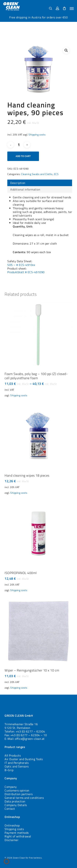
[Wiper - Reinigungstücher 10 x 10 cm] (38, 631)
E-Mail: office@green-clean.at (25, 739)
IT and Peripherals (17, 763)
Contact (10, 809)
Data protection (15, 801)
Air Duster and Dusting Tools (24, 759)
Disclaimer (12, 840)
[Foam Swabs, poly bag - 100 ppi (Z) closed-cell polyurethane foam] (38, 335)
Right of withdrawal (18, 836)
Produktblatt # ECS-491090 (26, 272)
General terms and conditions (24, 798)
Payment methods (17, 833)
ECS (56, 174)
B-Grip (9, 770)
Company (11, 787)
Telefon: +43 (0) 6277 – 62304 (25, 731)
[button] (72, 8)
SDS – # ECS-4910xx (21, 265)
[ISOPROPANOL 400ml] (38, 533)
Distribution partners (19, 794)
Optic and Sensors (17, 766)
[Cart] (64, 8)
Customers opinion (17, 790)
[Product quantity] (19, 145)
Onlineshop (12, 825)
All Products (13, 755)
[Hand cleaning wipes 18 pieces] (38, 436)
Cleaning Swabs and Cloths (37, 174)
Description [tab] (18, 183)
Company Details (16, 805)
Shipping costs (37, 135)
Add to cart (23, 156)
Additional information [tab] (25, 189)
